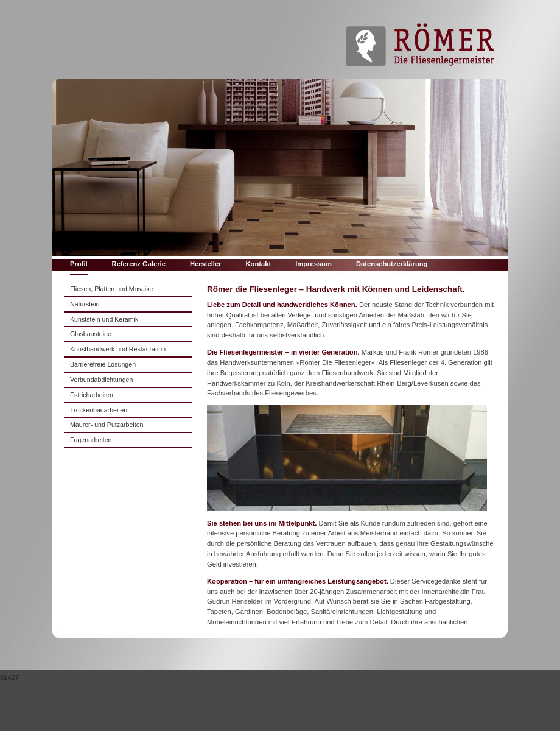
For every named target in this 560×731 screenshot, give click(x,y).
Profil (79, 264)
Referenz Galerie (139, 264)
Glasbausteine (91, 334)
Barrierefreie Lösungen (103, 364)
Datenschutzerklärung (392, 264)
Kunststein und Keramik (104, 319)
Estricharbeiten (92, 395)
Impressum (313, 264)
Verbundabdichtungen (101, 380)
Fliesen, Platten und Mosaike (111, 289)
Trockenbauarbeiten (99, 410)
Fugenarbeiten (91, 440)
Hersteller (206, 264)
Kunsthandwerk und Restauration (118, 349)
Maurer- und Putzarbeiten (107, 425)
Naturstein (85, 304)
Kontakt (259, 264)
